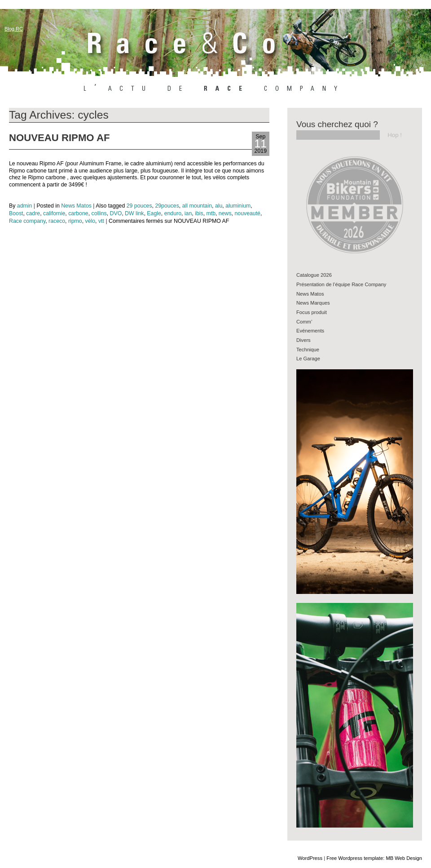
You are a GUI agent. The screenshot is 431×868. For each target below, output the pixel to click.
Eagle (154, 213)
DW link (134, 213)
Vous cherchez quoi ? (337, 124)
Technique (308, 350)
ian (188, 213)
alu (219, 206)
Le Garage (308, 359)
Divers (303, 340)
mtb (211, 213)
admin (25, 206)
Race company (27, 221)
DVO (116, 213)
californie (54, 213)
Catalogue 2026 (314, 275)
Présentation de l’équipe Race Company (341, 284)
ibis (199, 213)
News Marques (313, 303)
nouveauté (247, 213)
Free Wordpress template (355, 858)
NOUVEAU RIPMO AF (59, 138)
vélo (90, 221)
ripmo (75, 221)
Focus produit (312, 312)
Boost (16, 213)
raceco (57, 221)
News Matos (76, 206)
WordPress (310, 858)
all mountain (197, 206)
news (225, 213)
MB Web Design (404, 858)
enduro (173, 213)
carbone (78, 213)
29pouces (167, 206)
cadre (33, 213)
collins (99, 213)
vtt (101, 221)
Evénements (310, 331)
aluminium (238, 206)
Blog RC (14, 29)
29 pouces (139, 206)
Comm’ (304, 322)
